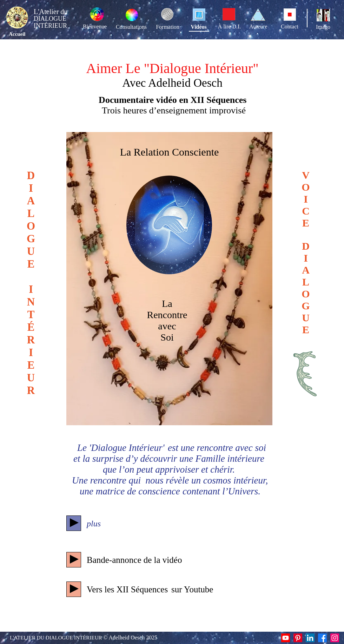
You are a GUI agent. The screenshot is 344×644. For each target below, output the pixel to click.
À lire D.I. (230, 27)
